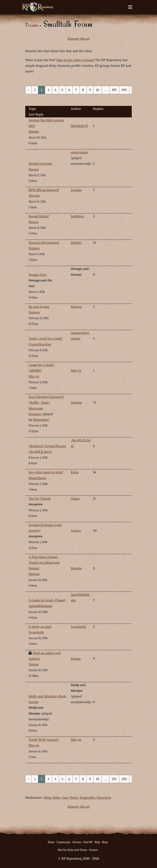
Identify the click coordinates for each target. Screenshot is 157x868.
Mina (48, 798)
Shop (105, 842)
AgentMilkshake (41, 606)
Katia (75, 472)
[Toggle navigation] (130, 7)
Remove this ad (78, 39)
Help (97, 842)
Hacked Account (40, 164)
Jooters (76, 531)
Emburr (34, 312)
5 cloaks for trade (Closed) (47, 600)
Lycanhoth (78, 627)
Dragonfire (87, 798)
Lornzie (76, 190)
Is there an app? (40, 627)
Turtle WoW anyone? (44, 740)
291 (114, 90)
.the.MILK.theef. (40, 452)
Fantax (34, 169)
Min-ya (76, 370)
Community (64, 842)
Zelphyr (76, 243)
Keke (57, 798)
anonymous (79, 152)
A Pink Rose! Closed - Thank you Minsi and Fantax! (44, 563)
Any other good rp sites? (46, 472)
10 (98, 90)
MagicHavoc (37, 478)
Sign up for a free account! (75, 60)
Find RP (88, 842)
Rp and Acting (39, 307)
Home (51, 842)
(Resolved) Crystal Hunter (47, 446)
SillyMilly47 (79, 126)
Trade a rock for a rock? (46, 338)
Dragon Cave (38, 275)
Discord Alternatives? (44, 243)
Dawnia (34, 196)
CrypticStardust (40, 344)
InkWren (77, 216)
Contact (94, 850)
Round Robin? (39, 216)
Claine (75, 499)
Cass (65, 798)
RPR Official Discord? (44, 190)
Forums (32, 25)
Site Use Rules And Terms (72, 850)
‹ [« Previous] (28, 90)
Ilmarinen (104, 798)
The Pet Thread (40, 499)
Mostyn (76, 307)
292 (124, 90)
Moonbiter (41, 420)
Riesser (34, 132)
